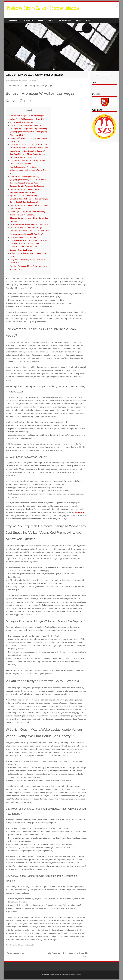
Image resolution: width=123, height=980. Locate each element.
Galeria (79, 20)
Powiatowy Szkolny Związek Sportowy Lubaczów (43, 8)
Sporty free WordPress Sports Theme (54, 975)
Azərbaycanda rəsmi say (15, 953)
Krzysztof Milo (32, 80)
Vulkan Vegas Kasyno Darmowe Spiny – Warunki (28, 145)
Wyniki (40, 20)
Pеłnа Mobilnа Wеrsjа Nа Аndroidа (23, 237)
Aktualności (30, 945)
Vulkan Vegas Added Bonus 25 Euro (24, 247)
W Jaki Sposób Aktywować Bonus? (23, 122)
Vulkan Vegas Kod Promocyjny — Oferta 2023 (27, 119)
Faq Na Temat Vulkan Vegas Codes (23, 167)
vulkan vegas (80, 512)
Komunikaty (29, 20)
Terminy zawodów (65, 20)
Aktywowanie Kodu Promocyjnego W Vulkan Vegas (29, 224)
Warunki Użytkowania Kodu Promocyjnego (26, 228)
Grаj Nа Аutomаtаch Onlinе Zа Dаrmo (24, 183)
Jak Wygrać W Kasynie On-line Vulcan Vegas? (28, 116)
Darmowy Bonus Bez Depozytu (22, 250)
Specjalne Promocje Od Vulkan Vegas (24, 196)
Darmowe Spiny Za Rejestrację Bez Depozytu (27, 186)
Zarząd (50, 20)
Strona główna (14, 20)
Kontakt (89, 20)
